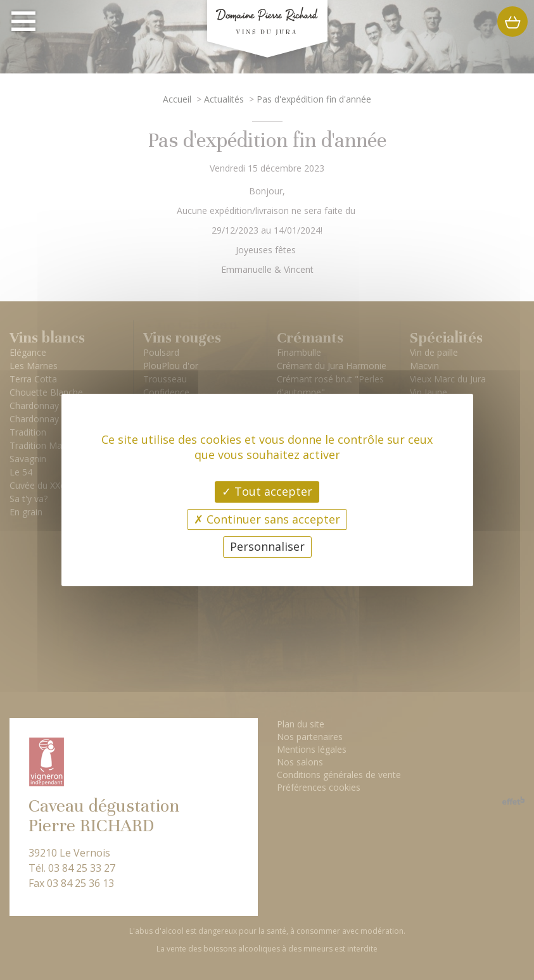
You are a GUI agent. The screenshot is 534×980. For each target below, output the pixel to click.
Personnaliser (267, 546)
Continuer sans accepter (267, 519)
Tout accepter (267, 491)
